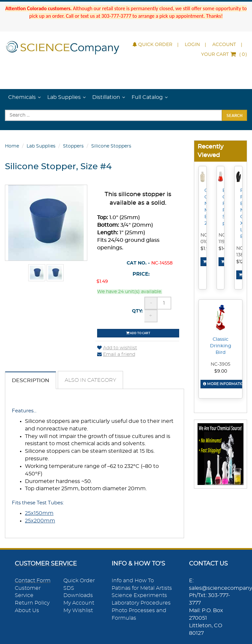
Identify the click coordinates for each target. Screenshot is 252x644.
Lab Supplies (64, 97)
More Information (225, 384)
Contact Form (33, 581)
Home (12, 146)
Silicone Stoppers (111, 146)
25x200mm (40, 521)
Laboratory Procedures (141, 603)
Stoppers (73, 146)
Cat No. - (138, 263)
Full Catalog (147, 97)
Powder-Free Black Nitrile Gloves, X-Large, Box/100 (242, 214)
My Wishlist (78, 610)
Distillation (106, 97)
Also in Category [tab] (90, 380)
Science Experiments (139, 595)
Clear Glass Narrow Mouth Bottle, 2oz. (206, 207)
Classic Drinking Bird (221, 346)
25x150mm (39, 513)
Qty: (137, 311)
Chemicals (22, 97)
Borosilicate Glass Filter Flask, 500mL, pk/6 (224, 207)
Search (234, 115)
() (224, 55)
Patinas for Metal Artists (142, 588)
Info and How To (133, 581)
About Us (27, 610)
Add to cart (138, 333)
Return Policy (32, 603)
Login (192, 45)
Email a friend (116, 355)
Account (224, 45)
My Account (79, 603)
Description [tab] (31, 380)
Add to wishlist (117, 348)
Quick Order (152, 45)
